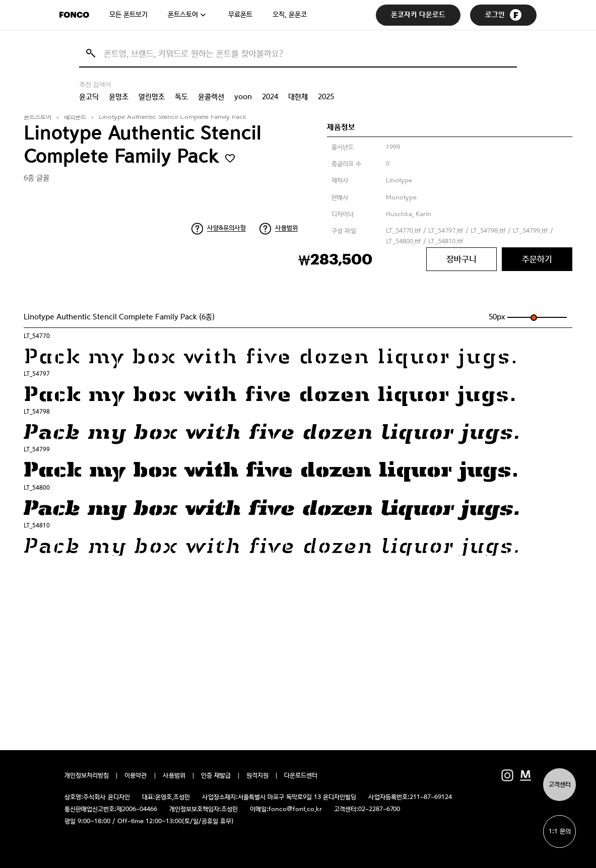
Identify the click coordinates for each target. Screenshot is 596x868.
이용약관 (136, 776)
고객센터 (560, 785)
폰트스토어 (183, 15)
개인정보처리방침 (87, 776)
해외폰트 (75, 117)
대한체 (298, 97)
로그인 (503, 15)
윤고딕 (89, 97)
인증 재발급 (216, 776)
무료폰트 (240, 15)
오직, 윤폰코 (290, 15)
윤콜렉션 (211, 97)
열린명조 (152, 97)
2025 (326, 97)
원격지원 (257, 776)
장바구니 (461, 259)
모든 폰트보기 (128, 15)
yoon (243, 97)
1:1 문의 (560, 831)
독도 (181, 97)
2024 (270, 97)
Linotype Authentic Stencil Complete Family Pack (173, 117)
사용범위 (286, 228)
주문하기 (537, 259)
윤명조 (119, 97)
